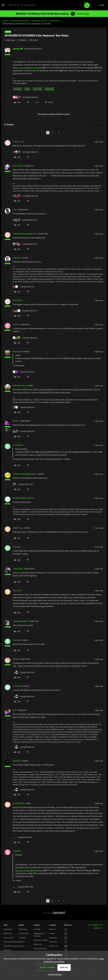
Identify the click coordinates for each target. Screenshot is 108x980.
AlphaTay (17, 761)
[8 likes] (25, 220)
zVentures (53, 942)
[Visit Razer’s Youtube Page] (66, 946)
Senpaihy (17, 851)
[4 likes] (25, 311)
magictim (17, 258)
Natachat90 (18, 166)
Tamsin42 (17, 590)
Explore (22, 925)
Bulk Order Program (11, 946)
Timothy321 (18, 300)
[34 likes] (25, 97)
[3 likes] (25, 338)
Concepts (22, 938)
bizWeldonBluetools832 (23, 498)
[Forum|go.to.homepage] (22, 5)
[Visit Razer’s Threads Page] (66, 938)
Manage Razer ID (40, 948)
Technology (23, 929)
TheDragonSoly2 (20, 621)
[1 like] (23, 484)
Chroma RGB (24, 933)
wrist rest (37, 89)
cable (27, 89)
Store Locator (9, 938)
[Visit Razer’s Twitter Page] (66, 942)
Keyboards (55, 21)
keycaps (18, 89)
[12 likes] (25, 152)
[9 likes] (25, 244)
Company (53, 925)
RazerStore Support (41, 940)
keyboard (49, 89)
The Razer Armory (39, 21)
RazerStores (8, 929)
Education (7, 950)
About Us (52, 929)
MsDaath (17, 547)
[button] (3, 6)
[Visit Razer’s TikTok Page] (66, 950)
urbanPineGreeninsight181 (25, 234)
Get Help (37, 929)
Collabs (22, 946)
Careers (52, 933)
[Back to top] (102, 910)
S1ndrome (17, 686)
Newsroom (53, 938)
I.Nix (15, 210)
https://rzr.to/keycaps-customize (27, 68)
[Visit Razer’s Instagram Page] (66, 934)
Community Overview (20, 21)
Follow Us (68, 925)
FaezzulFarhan (19, 385)
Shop (5, 925)
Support (37, 925)
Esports (22, 942)
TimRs (15, 324)
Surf (15, 710)
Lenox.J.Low (18, 142)
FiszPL (16, 421)
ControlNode (18, 803)
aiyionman (17, 351)
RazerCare (38, 944)
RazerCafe (7, 933)
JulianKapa (18, 569)
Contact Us (53, 946)
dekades (16, 49)
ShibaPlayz (18, 528)
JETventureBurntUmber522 (25, 474)
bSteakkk (17, 640)
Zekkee (16, 659)
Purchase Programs (11, 942)
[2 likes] (24, 287)
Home (5, 21)
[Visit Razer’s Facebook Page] (66, 930)
